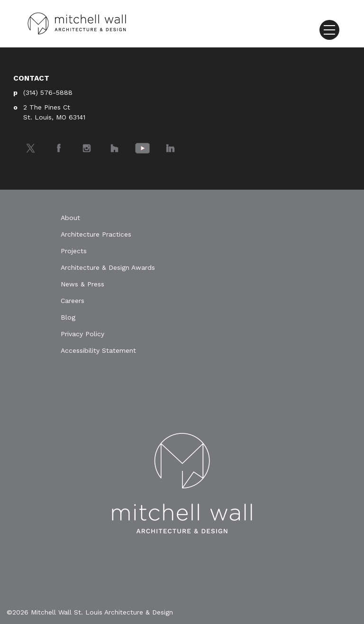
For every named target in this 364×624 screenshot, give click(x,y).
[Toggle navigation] (329, 30)
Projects (74, 251)
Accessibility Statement (98, 350)
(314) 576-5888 (48, 92)
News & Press (82, 284)
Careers (73, 301)
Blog (68, 317)
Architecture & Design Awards (108, 267)
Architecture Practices (96, 234)
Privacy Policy (82, 334)
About (70, 218)
